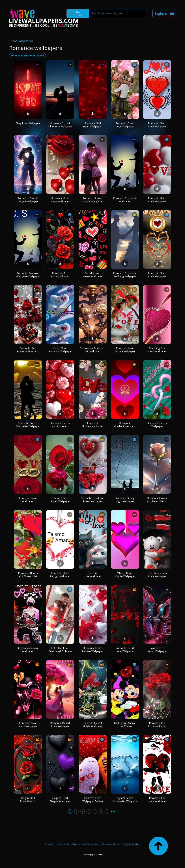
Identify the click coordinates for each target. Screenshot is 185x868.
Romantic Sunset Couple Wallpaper (93, 200)
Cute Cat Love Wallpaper (92, 575)
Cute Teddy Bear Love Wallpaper (157, 575)
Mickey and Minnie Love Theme (125, 725)
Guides (135, 844)
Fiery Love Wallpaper (28, 123)
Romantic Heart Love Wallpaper (157, 125)
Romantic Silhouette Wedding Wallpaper (125, 275)
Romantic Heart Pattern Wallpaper (92, 650)
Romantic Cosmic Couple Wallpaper (28, 200)
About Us (64, 844)
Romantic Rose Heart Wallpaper (60, 200)
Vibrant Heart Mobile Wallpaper (125, 575)
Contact (50, 844)
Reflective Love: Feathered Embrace (60, 650)
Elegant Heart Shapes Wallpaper (60, 800)
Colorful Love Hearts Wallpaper (93, 275)
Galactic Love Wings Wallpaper (157, 650)
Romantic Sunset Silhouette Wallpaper (60, 125)
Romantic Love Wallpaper (28, 500)
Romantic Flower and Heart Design (157, 500)
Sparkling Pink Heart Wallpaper (157, 350)
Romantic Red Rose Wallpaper (60, 275)
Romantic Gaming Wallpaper (28, 650)
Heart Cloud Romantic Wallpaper (60, 350)
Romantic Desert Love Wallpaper (60, 725)
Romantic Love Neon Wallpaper (28, 725)
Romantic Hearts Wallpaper (157, 425)
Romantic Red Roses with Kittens (28, 350)
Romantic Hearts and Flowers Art (28, 575)
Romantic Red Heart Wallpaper (92, 125)
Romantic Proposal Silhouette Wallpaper (28, 275)
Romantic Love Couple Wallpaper (125, 350)
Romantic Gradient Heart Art (125, 425)
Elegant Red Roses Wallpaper (60, 500)
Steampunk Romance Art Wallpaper (93, 350)
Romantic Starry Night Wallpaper (125, 500)
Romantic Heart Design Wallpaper (60, 575)
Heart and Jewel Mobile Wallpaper (92, 725)
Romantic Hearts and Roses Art (60, 425)
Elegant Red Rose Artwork (28, 800)
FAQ (125, 844)
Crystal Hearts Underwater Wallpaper (125, 800)
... (107, 811)
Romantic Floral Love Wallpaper (125, 125)
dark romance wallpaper (27, 56)
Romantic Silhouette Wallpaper (125, 200)
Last (114, 811)
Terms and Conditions (86, 844)
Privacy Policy (111, 844)
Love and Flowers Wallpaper (93, 425)
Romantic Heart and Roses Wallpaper (92, 500)
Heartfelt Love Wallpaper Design (93, 800)
